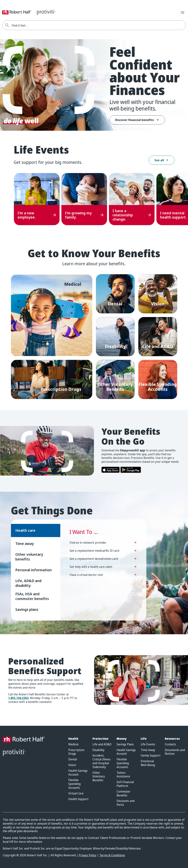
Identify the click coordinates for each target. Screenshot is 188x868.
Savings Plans (125, 744)
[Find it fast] (7, 25)
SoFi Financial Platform (125, 784)
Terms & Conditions (112, 855)
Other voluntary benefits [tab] (29, 557)
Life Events (148, 744)
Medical (73, 744)
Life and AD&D (102, 744)
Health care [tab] (25, 530)
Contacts (170, 744)
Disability (98, 750)
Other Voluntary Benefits (99, 776)
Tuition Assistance (123, 775)
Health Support (78, 799)
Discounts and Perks (126, 803)
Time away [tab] (25, 544)
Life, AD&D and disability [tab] (28, 583)
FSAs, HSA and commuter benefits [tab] (32, 596)
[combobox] (99, 25)
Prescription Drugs (76, 752)
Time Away (148, 750)
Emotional (148, 763)
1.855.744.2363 (18, 698)
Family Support (151, 756)
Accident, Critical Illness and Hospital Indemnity (101, 761)
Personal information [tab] (34, 570)
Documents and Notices (175, 752)
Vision (72, 765)
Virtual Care (76, 793)
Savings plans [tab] (27, 609)
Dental (73, 759)
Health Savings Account (78, 773)
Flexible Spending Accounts (74, 784)
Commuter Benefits (124, 794)
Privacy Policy (88, 855)
